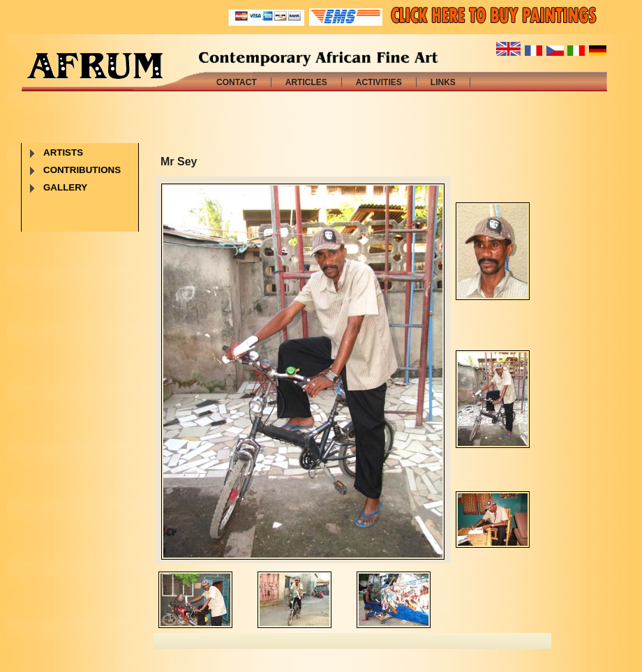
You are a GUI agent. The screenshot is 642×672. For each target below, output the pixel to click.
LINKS (443, 82)
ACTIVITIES (379, 82)
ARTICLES (306, 82)
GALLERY (65, 187)
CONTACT (237, 82)
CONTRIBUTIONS (82, 170)
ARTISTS (63, 152)
